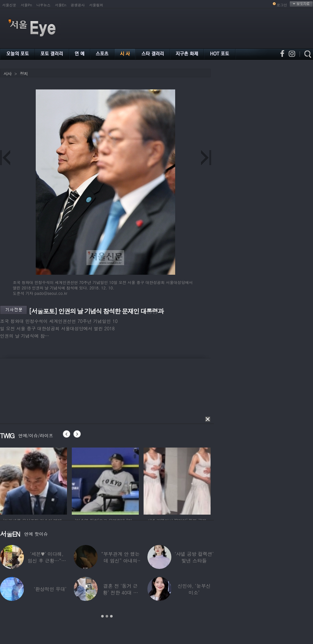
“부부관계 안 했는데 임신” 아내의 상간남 (120, 560)
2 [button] (107, 616)
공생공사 (78, 5)
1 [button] (102, 616)
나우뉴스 (43, 5)
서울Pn (26, 5)
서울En (60, 5)
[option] (34, 480)
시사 (7, 74)
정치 (24, 74)
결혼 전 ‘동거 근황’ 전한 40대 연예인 (120, 592)
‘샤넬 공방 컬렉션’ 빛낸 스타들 (194, 557)
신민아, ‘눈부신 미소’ (194, 589)
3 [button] (111, 616)
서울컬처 (96, 5)
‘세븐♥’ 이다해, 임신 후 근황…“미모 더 (47, 560)
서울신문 (9, 5)
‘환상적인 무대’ (50, 589)
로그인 (282, 5)
